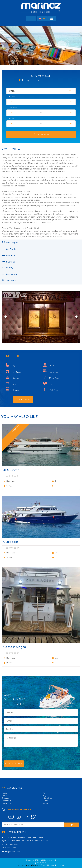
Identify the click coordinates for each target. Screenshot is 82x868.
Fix (44, 793)
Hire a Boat (48, 798)
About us (6, 798)
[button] (42, 19)
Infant (12, 119)
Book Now (41, 134)
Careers (5, 796)
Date (12, 91)
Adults (12, 97)
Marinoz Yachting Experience (29, 865)
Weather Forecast (17, 810)
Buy (45, 796)
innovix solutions (58, 865)
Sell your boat (8, 803)
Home (4, 793)
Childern (13, 108)
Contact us (6, 801)
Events (46, 801)
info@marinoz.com (12, 852)
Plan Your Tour (49, 803)
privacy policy (41, 863)
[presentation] (23, 754)
